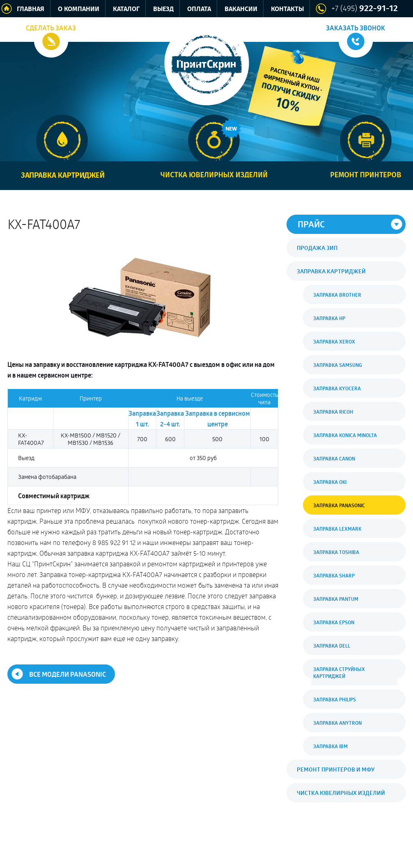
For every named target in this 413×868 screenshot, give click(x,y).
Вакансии (241, 9)
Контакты (287, 9)
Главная (31, 9)
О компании (79, 9)
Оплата (199, 9)
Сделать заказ (51, 28)
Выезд (163, 9)
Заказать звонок (356, 28)
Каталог (126, 9)
